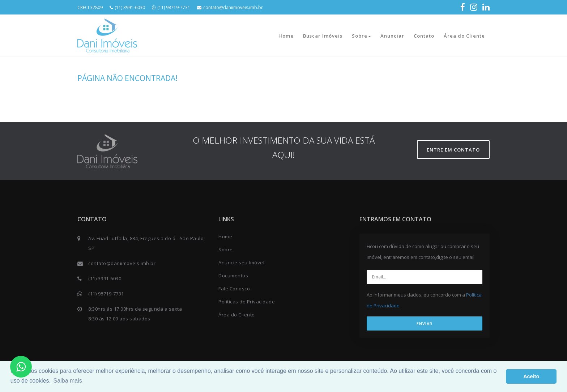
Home (286, 36)
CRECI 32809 (90, 7)
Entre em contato (453, 150)
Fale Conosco (234, 289)
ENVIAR (425, 323)
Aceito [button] (531, 376)
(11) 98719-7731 (171, 7)
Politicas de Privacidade (247, 302)
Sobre (361, 36)
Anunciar (392, 36)
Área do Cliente (464, 36)
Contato (424, 36)
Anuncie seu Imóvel (241, 263)
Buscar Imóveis (323, 36)
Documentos (233, 276)
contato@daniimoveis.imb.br (230, 7)
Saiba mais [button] (68, 381)
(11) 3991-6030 (127, 7)
